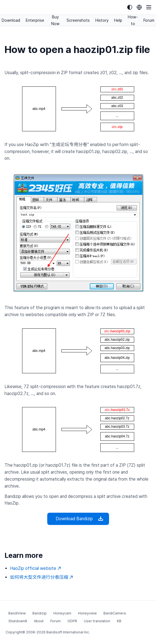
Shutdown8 (18, 621)
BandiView (17, 613)
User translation (97, 621)
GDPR (72, 621)
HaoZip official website (36, 568)
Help (118, 20)
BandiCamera (115, 613)
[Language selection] (139, 7)
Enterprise (35, 20)
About (39, 621)
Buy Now (55, 20)
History (102, 20)
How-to (133, 20)
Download (11, 20)
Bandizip (40, 613)
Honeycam (62, 613)
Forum (149, 20)
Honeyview (87, 613)
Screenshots (78, 20)
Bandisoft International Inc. (68, 632)
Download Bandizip (78, 519)
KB (119, 621)
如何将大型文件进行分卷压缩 (42, 577)
